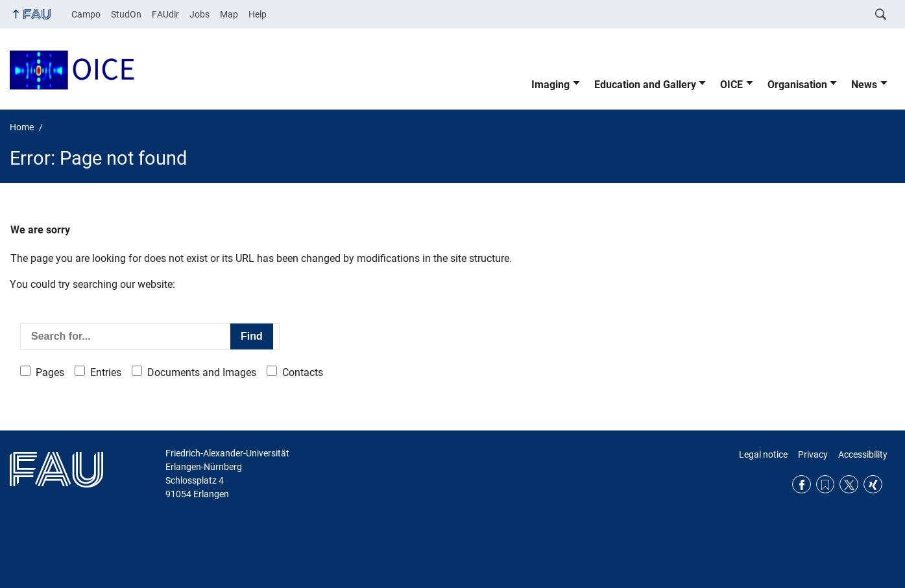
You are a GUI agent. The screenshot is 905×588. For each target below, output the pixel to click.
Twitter (849, 485)
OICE (731, 85)
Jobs (199, 14)
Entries (106, 372)
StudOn (126, 14)
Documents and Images (202, 372)
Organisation (797, 85)
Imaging (550, 85)
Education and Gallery (645, 85)
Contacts (303, 372)
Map (229, 14)
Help (258, 14)
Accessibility (863, 454)
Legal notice (763, 454)
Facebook (802, 485)
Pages (50, 372)
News (864, 85)
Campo (86, 14)
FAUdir (165, 14)
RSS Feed (826, 485)
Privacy (813, 454)
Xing (873, 485)
